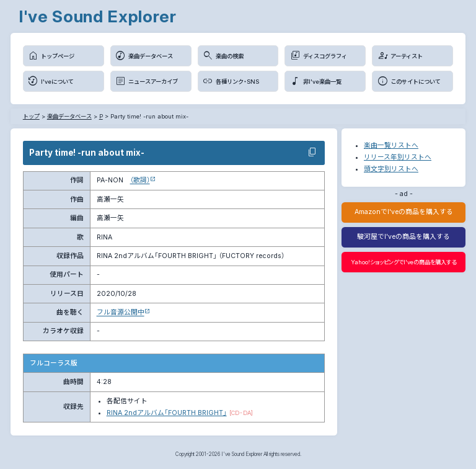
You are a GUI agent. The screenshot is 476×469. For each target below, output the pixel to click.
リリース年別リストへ (398, 157)
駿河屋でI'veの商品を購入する (403, 237)
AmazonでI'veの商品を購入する (404, 212)
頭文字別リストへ (391, 169)
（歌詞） (140, 180)
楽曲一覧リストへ (391, 145)
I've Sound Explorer (98, 16)
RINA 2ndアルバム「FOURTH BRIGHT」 (167, 413)
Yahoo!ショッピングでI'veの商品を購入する (403, 262)
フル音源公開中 (121, 312)
